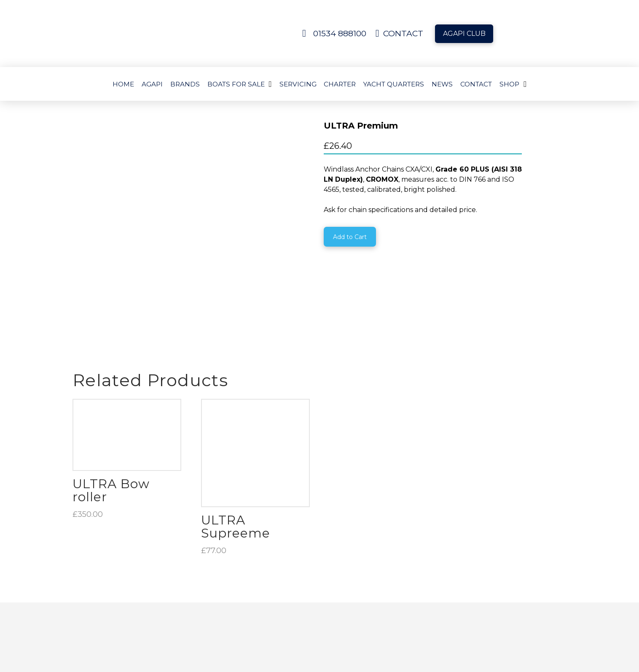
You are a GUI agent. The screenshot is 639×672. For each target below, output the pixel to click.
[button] (471, 637)
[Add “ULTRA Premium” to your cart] (350, 237)
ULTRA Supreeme (236, 424)
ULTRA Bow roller (111, 388)
